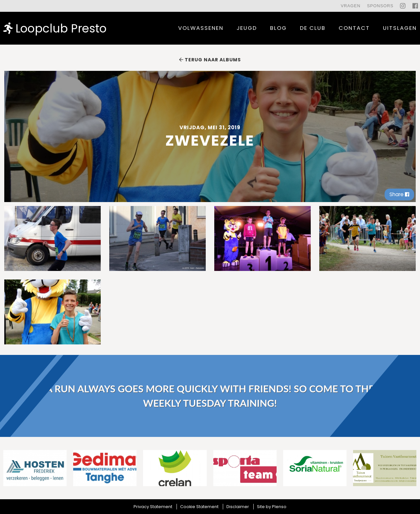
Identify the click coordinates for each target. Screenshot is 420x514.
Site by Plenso (272, 507)
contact (354, 28)
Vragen (350, 6)
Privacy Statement (153, 507)
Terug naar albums (210, 60)
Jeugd (247, 28)
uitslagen (400, 28)
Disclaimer (238, 507)
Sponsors (380, 6)
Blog (278, 28)
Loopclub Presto (55, 28)
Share (399, 194)
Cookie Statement (199, 507)
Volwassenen (201, 28)
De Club (313, 28)
